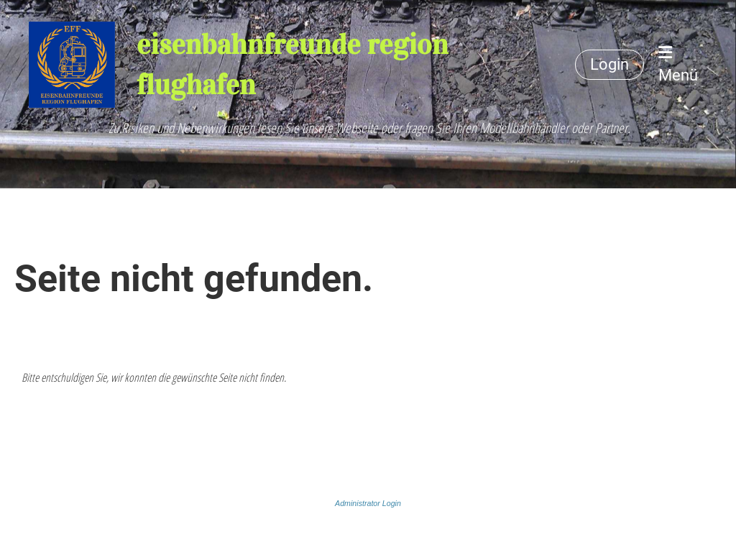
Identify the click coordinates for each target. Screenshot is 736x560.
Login (609, 64)
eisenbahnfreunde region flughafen (292, 64)
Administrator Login (368, 503)
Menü (678, 64)
